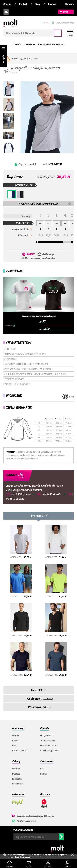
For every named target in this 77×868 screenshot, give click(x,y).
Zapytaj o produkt (28, 164)
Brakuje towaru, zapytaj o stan (40, 258)
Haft (42, 769)
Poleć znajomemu (37, 707)
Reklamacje (17, 784)
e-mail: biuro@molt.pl (50, 750)
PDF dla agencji (34, 699)
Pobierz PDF (37, 690)
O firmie (7, 4)
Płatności (69, 4)
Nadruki (44, 774)
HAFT (42, 321)
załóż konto (30, 12)
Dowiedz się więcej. (23, 857)
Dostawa (52, 4)
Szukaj (58, 33)
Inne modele (37, 516)
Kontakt (23, 4)
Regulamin (17, 779)
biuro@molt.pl (6, 12)
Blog (38, 4)
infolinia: (14, 12)
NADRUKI (44, 329)
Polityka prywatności (21, 750)
